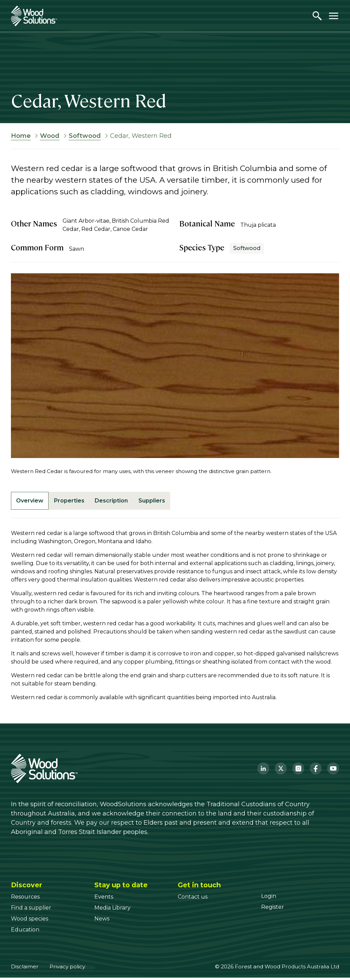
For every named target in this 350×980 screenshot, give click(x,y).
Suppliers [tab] (165, 502)
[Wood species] (30, 921)
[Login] (269, 898)
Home (21, 136)
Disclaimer (25, 969)
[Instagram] (298, 771)
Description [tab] (121, 502)
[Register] (273, 909)
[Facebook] (316, 771)
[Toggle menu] (334, 16)
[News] (102, 921)
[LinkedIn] (263, 771)
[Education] (25, 932)
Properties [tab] (75, 502)
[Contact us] (193, 899)
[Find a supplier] (31, 910)
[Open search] (317, 16)
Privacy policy (67, 969)
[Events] (104, 899)
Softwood (85, 136)
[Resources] (25, 899)
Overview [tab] (32, 502)
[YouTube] (333, 771)
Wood (50, 136)
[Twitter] (281, 771)
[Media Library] (112, 910)
